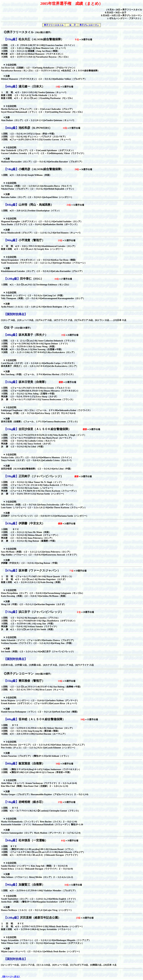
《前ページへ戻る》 (11, 977)
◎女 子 (16, 328)
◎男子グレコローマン (27, 674)
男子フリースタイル (54, 25)
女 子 (73, 25)
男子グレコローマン (89, 25)
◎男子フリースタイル (17, 32)
